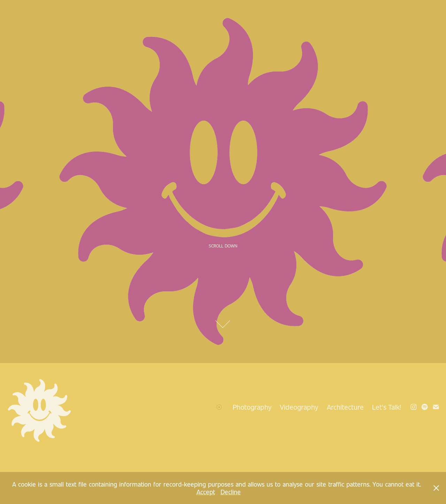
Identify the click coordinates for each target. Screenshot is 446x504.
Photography (252, 407)
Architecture (345, 407)
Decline (231, 492)
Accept (206, 492)
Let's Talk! (387, 407)
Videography (299, 407)
